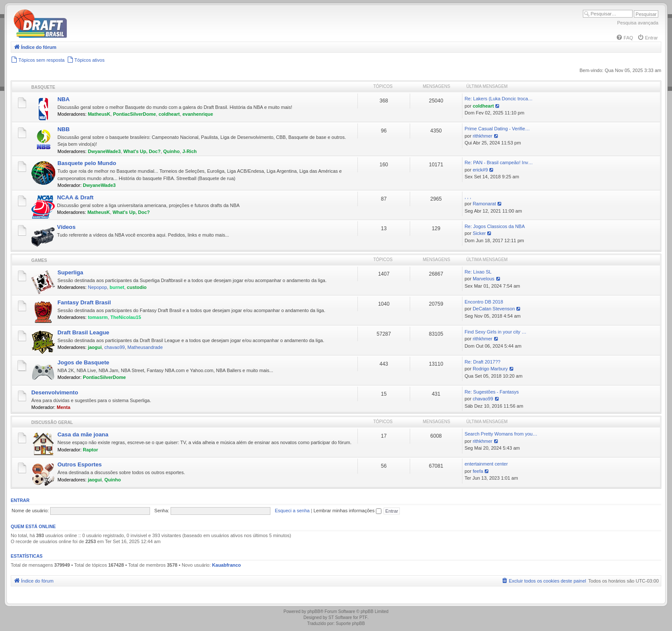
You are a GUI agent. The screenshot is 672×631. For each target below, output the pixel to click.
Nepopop (97, 287)
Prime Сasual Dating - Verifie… (497, 129)
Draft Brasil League (83, 332)
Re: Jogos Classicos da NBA (495, 226)
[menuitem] (624, 38)
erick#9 (480, 170)
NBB (64, 129)
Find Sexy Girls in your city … (495, 332)
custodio (137, 287)
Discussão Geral (52, 422)
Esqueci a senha (292, 511)
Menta (63, 407)
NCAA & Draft (75, 197)
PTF (363, 617)
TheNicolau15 (126, 317)
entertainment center (486, 464)
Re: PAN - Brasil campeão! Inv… (499, 162)
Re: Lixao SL (478, 272)
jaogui (95, 347)
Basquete (43, 87)
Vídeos (66, 227)
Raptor (90, 450)
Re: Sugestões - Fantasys (492, 392)
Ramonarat (484, 204)
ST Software (340, 617)
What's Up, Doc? (142, 151)
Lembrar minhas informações (347, 511)
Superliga (70, 272)
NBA (64, 99)
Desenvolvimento (55, 392)
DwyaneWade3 (104, 151)
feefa (478, 471)
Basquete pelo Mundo (87, 163)
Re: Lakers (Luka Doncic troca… (499, 99)
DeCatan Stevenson (494, 309)
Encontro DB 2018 (484, 302)
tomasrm (98, 317)
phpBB (314, 611)
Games (39, 260)
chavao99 (114, 347)
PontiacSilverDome (135, 114)
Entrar (20, 500)
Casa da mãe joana (83, 434)
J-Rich (189, 151)
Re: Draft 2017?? (483, 362)
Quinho (172, 151)
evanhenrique (198, 114)
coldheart (169, 114)
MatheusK (99, 114)
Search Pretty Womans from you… (501, 434)
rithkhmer (483, 136)
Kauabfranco (226, 565)
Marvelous (484, 279)
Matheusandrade (145, 347)
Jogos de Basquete (83, 362)
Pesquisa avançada (638, 23)
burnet (117, 287)
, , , (468, 197)
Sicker (479, 233)
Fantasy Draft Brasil (84, 302)
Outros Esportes (79, 464)
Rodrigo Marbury (490, 369)
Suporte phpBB (351, 623)
